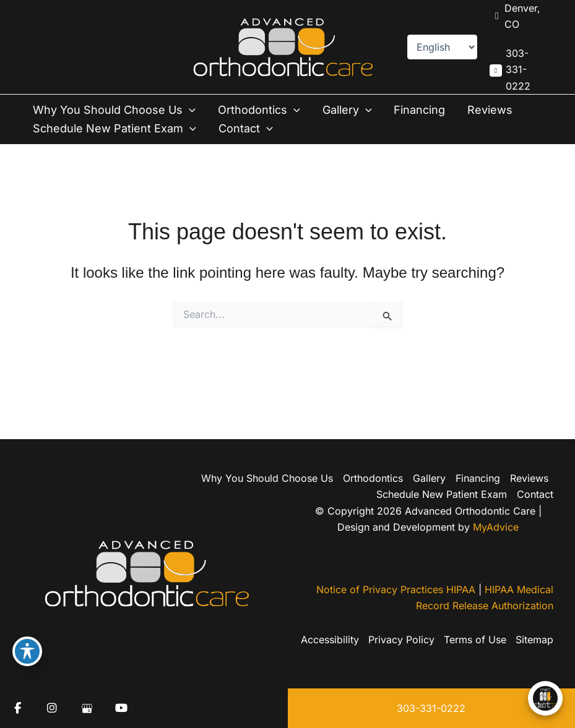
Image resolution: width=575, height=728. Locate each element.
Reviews (490, 110)
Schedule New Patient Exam (115, 129)
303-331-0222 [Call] (518, 70)
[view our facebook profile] (17, 708)
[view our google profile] (87, 708)
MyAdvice (496, 527)
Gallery (347, 110)
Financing (419, 110)
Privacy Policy (401, 640)
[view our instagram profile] (52, 708)
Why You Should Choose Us (114, 110)
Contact (246, 129)
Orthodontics (259, 110)
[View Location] (518, 16)
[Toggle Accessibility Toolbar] (27, 651)
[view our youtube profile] (121, 708)
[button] (189, 110)
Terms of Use (475, 640)
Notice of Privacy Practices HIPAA (396, 589)
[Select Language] (442, 47)
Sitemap (534, 640)
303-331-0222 (431, 708)
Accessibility (330, 640)
